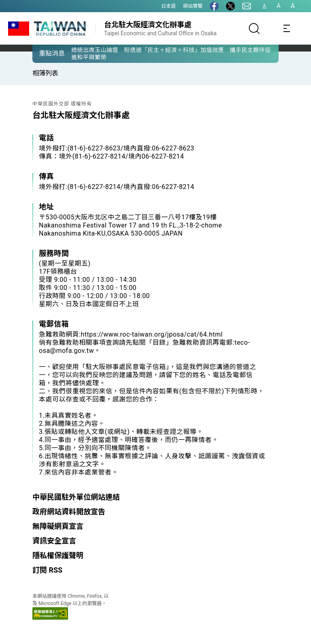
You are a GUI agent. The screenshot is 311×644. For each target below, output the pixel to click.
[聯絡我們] (247, 6)
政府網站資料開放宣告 (69, 512)
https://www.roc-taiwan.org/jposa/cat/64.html (152, 334)
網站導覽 (193, 6)
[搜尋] (254, 28)
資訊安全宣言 (54, 541)
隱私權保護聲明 (58, 555)
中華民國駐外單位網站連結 (76, 497)
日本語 (168, 6)
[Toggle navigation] (287, 28)
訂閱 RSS (47, 570)
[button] (45, 53)
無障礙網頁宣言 (58, 526)
